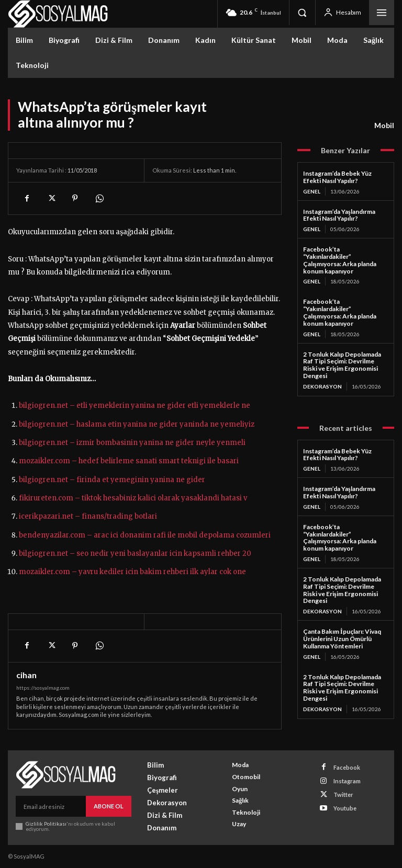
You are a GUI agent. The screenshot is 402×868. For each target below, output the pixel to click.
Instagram (347, 781)
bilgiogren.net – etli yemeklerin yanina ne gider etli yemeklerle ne (135, 406)
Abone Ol (109, 806)
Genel (312, 191)
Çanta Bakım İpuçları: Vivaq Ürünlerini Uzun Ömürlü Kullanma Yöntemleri (342, 639)
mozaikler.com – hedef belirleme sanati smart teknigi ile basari (129, 461)
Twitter (343, 795)
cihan (26, 675)
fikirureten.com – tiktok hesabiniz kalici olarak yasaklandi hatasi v (133, 498)
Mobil (384, 125)
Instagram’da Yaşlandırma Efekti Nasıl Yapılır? (339, 215)
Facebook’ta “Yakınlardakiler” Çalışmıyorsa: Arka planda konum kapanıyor (340, 260)
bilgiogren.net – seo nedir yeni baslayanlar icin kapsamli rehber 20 (135, 553)
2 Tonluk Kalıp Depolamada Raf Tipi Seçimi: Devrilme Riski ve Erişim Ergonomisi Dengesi (342, 365)
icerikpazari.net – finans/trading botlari (88, 516)
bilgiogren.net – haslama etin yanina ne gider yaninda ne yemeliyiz (137, 424)
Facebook (347, 767)
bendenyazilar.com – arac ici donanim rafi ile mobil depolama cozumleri (145, 535)
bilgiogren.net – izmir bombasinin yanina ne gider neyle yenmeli (132, 443)
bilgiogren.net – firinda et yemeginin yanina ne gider (112, 480)
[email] (51, 806)
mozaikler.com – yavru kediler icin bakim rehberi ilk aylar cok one (132, 572)
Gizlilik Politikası (46, 824)
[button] (302, 13)
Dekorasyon (322, 386)
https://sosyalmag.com (43, 688)
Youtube (345, 808)
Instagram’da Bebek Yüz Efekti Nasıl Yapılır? (337, 177)
